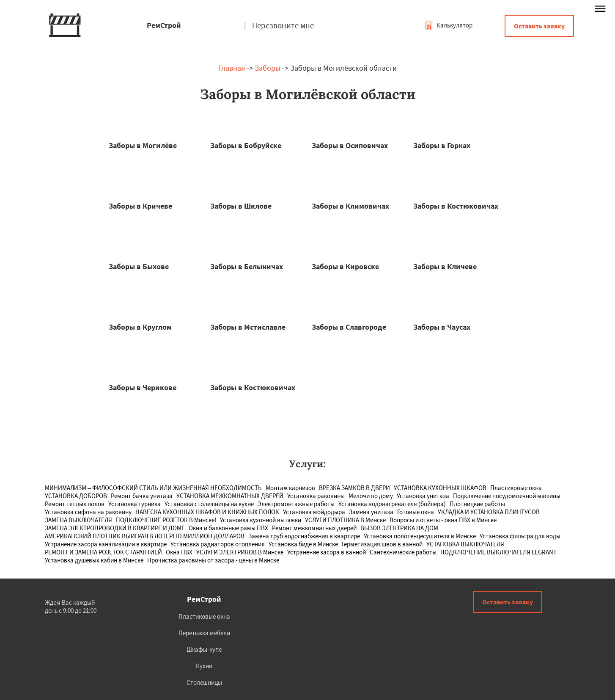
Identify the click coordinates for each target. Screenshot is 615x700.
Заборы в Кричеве (140, 206)
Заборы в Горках (442, 145)
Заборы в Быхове (139, 266)
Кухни (204, 666)
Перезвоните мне (283, 25)
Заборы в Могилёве (143, 145)
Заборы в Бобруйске (246, 145)
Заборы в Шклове (241, 206)
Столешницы (204, 682)
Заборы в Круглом (140, 327)
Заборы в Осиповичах (350, 145)
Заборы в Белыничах (247, 266)
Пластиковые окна (204, 616)
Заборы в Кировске (345, 266)
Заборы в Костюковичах (456, 206)
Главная (232, 68)
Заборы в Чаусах (442, 327)
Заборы (268, 68)
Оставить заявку (539, 26)
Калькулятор (449, 25)
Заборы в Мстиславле (248, 327)
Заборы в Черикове (143, 387)
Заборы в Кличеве (445, 266)
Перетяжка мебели (204, 633)
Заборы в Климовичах (350, 206)
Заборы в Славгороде (349, 327)
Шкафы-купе (204, 649)
